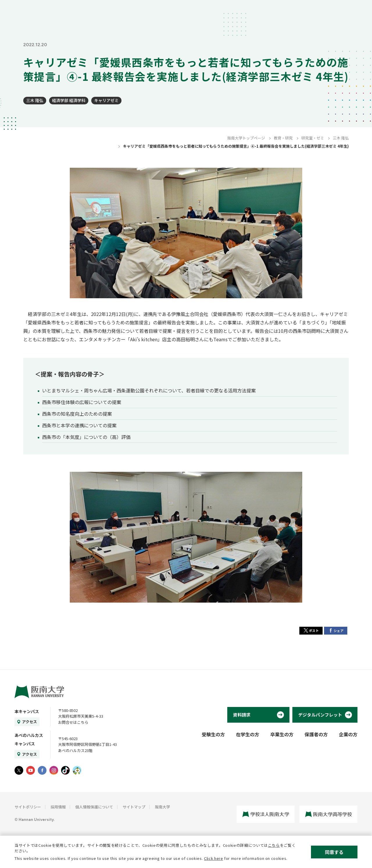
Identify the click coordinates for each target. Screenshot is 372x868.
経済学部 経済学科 (69, 100)
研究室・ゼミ (313, 138)
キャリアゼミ (106, 100)
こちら (274, 845)
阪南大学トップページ (246, 138)
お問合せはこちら (73, 722)
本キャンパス (27, 711)
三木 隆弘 (35, 100)
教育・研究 (283, 138)
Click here (214, 858)
